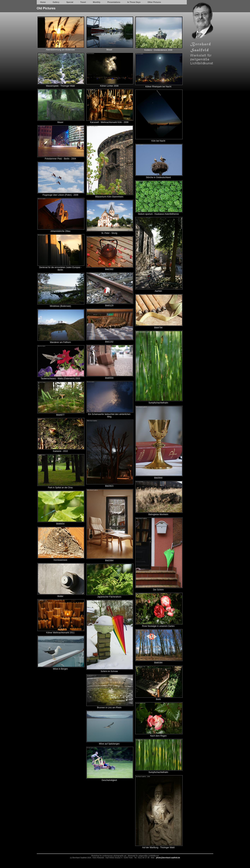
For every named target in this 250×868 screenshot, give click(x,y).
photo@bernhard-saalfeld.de (168, 858)
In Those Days (134, 2)
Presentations (114, 2)
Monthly (97, 2)
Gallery (56, 2)
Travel (83, 2)
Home (43, 2)
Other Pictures (154, 2)
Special (70, 2)
